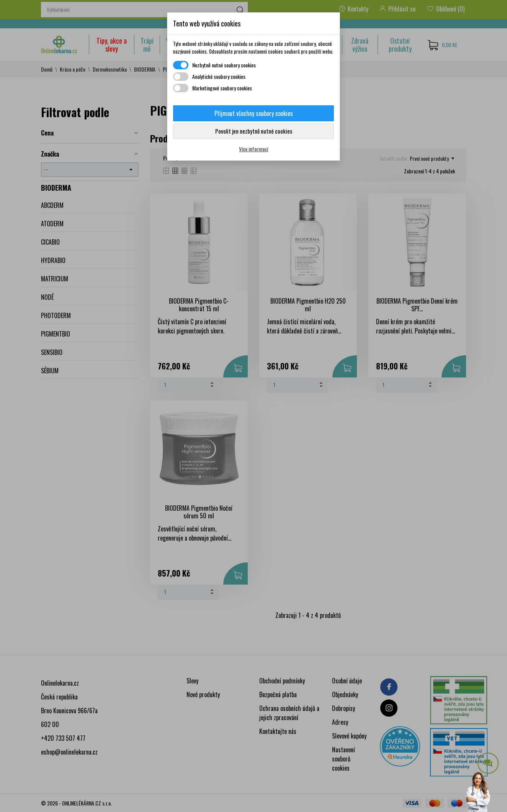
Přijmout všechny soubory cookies (254, 113)
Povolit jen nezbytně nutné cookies (254, 131)
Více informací (253, 149)
